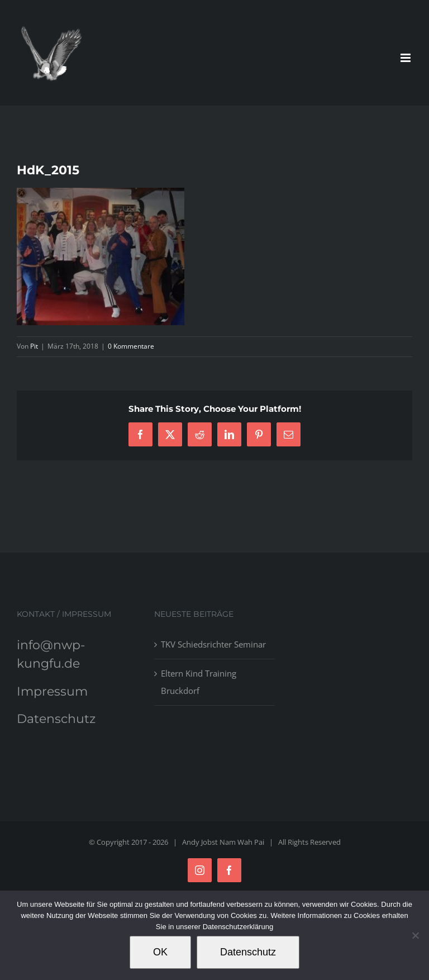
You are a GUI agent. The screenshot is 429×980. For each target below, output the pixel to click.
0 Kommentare (131, 346)
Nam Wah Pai (242, 842)
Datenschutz (56, 719)
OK (160, 952)
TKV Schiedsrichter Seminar (213, 644)
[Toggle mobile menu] (406, 58)
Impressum (52, 691)
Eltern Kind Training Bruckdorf (199, 682)
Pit (34, 346)
